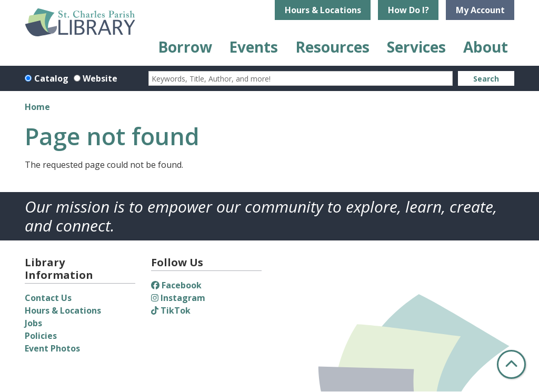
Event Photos (52, 348)
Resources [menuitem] (332, 47)
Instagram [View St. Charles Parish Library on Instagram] (178, 298)
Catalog (51, 78)
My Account (480, 10)
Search (486, 79)
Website (100, 78)
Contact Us (48, 298)
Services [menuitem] (416, 47)
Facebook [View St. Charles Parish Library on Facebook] (176, 285)
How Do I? (408, 10)
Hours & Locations (323, 10)
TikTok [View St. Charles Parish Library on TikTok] (171, 310)
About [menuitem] (486, 47)
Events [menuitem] (253, 47)
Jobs (33, 323)
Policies (41, 336)
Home (37, 107)
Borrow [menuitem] (185, 47)
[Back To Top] (511, 364)
